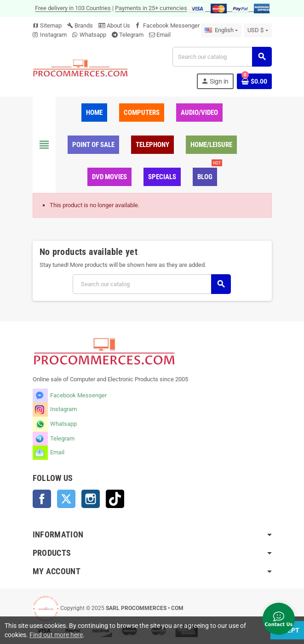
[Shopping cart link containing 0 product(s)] (254, 81)
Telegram (131, 35)
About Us (114, 25)
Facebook (42, 499)
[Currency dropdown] (258, 30)
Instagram (53, 35)
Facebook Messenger (171, 25)
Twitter (66, 499)
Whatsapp (93, 35)
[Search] (222, 57)
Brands (80, 25)
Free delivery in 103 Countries (73, 8)
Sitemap (47, 25)
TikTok (115, 499)
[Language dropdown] (221, 30)
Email (163, 35)
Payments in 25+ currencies (151, 8)
